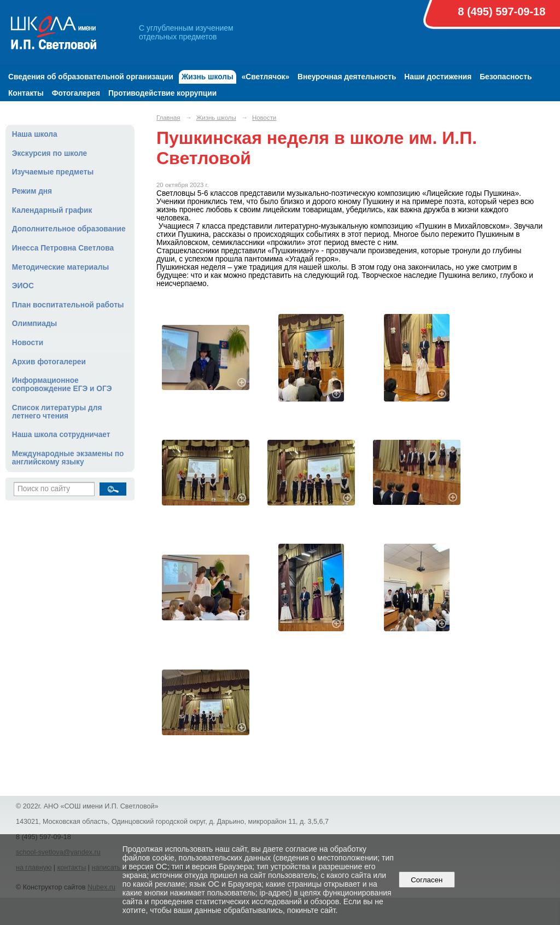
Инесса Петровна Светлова (63, 248)
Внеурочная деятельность (347, 77)
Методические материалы (60, 267)
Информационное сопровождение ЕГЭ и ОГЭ (62, 385)
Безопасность (506, 77)
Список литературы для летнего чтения (57, 412)
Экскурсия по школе (49, 153)
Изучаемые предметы (53, 172)
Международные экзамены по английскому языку (68, 458)
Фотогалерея (76, 93)
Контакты (26, 93)
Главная (168, 118)
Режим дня (32, 191)
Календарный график (52, 210)
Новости (28, 343)
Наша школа (35, 134)
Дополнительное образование (69, 229)
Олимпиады (35, 324)
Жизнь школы (208, 77)
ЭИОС (23, 286)
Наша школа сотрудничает (61, 435)
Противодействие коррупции (162, 93)
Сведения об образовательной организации (91, 77)
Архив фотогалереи (49, 362)
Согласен (427, 880)
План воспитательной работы (68, 305)
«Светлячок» (266, 77)
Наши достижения (438, 77)
